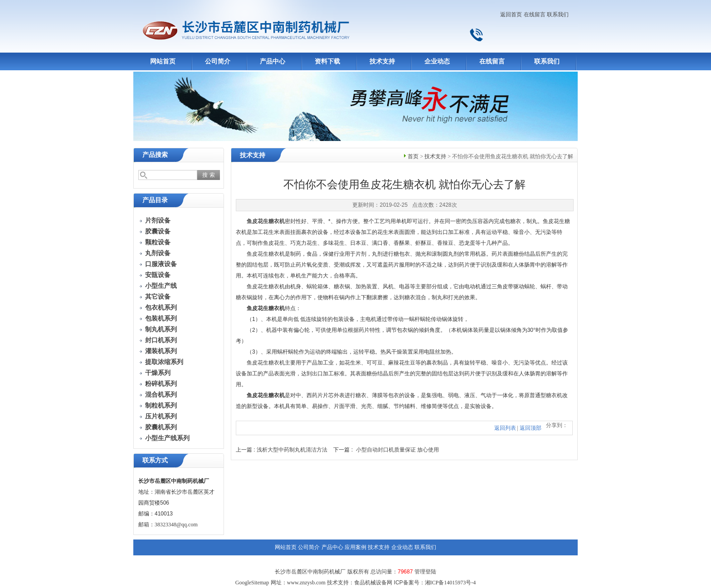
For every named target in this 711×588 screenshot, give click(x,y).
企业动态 (437, 61)
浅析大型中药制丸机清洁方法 (292, 450)
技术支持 (382, 61)
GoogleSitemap (252, 583)
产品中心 (273, 61)
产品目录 (155, 200)
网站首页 (163, 61)
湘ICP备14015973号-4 (450, 583)
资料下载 (327, 61)
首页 (413, 156)
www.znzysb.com (306, 583)
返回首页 (511, 15)
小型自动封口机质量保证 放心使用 (397, 450)
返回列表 (505, 428)
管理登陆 (425, 572)
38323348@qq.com (176, 525)
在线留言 (535, 15)
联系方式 (155, 460)
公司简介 (218, 61)
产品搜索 (155, 155)
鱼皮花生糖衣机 (266, 221)
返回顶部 (531, 428)
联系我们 (558, 15)
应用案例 (355, 547)
